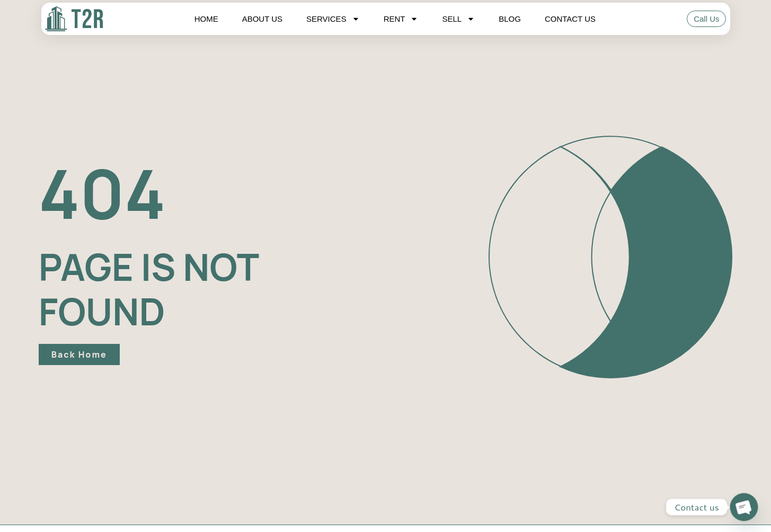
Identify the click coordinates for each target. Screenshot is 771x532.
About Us (262, 19)
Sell (458, 19)
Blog (510, 19)
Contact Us (570, 19)
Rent (401, 19)
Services (333, 19)
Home (206, 19)
